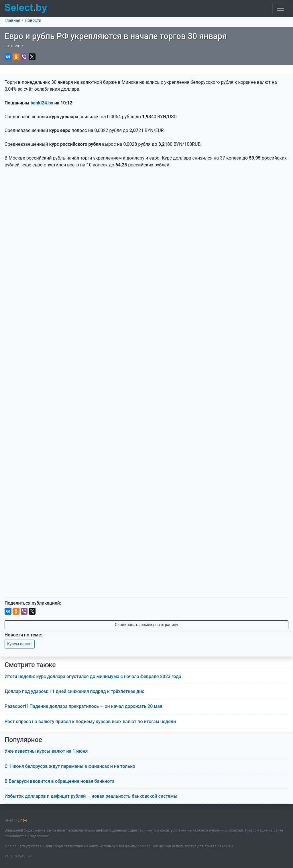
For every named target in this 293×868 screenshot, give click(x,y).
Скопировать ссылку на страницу (146, 625)
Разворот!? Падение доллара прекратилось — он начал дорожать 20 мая (83, 706)
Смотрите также (30, 665)
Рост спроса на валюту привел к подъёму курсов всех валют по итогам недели (90, 722)
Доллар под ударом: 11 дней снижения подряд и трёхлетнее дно (74, 691)
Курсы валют (20, 644)
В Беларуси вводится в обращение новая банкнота (60, 781)
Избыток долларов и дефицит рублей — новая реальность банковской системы (91, 796)
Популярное (23, 740)
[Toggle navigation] (280, 8)
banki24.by (42, 103)
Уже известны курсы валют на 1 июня (46, 751)
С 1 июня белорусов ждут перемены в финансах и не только (70, 766)
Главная (12, 21)
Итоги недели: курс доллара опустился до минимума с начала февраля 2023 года (93, 676)
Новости (33, 21)
